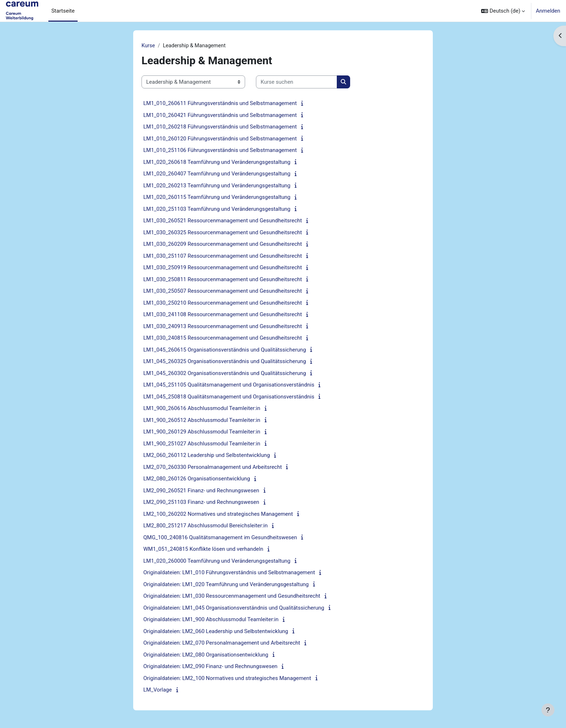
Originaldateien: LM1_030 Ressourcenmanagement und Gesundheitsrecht (232, 596)
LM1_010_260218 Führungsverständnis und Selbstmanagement (220, 127)
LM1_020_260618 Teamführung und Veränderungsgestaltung (217, 162)
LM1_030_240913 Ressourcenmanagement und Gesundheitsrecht (223, 327)
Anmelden (548, 11)
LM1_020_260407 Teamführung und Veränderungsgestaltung (217, 174)
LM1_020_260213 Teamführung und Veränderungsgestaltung (217, 186)
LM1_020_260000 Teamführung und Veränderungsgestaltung (217, 561)
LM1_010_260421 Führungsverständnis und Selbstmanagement (220, 115)
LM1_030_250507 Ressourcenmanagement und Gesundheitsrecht (223, 291)
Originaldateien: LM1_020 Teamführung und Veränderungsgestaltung (226, 585)
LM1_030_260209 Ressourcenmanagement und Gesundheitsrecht (223, 244)
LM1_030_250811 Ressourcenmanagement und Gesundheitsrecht (223, 280)
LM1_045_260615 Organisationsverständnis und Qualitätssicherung (225, 350)
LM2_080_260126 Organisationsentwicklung (197, 479)
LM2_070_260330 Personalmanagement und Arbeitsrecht (213, 467)
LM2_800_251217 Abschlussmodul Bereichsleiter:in (205, 526)
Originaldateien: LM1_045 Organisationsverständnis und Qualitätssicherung (234, 608)
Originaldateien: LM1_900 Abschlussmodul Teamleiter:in (211, 620)
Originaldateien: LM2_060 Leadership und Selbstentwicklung (216, 632)
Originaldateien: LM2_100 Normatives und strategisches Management (227, 679)
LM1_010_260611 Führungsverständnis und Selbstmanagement (220, 104)
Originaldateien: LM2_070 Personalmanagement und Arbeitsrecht (222, 643)
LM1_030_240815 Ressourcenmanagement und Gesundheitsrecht (223, 338)
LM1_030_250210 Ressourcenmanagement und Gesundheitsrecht (223, 303)
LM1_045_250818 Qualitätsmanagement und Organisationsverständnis (229, 397)
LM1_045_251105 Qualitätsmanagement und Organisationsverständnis (229, 385)
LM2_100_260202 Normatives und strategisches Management (218, 514)
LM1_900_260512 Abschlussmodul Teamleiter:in (202, 420)
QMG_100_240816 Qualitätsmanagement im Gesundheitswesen (220, 538)
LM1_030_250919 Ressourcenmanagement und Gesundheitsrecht (223, 268)
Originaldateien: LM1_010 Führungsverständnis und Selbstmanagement (229, 573)
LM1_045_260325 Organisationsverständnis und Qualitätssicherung (225, 362)
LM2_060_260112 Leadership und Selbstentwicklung (207, 455)
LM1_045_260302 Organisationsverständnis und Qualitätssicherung (225, 374)
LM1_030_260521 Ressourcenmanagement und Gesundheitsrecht (223, 221)
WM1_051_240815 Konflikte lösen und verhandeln (203, 549)
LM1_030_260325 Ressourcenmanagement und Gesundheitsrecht (223, 233)
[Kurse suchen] (297, 82)
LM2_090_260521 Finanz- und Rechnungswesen (201, 491)
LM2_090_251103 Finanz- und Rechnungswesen (201, 502)
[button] (503, 11)
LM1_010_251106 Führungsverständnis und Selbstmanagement (220, 151)
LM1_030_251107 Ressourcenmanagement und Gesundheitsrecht (223, 256)
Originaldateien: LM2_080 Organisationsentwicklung (206, 655)
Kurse (148, 46)
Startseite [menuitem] (63, 11)
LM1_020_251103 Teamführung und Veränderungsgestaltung (217, 209)
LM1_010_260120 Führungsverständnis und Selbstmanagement (220, 139)
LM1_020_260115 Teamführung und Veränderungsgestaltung (217, 197)
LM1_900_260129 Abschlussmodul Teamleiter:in (202, 432)
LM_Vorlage (158, 690)
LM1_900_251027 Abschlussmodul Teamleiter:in (202, 444)
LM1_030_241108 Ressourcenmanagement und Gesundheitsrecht (223, 315)
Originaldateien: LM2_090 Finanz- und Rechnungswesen (210, 667)
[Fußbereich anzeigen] (548, 710)
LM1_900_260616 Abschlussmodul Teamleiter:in (202, 409)
